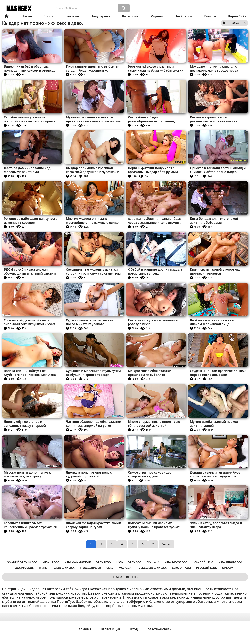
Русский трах (203, 561)
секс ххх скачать (78, 561)
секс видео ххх (230, 561)
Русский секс (207, 568)
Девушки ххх (64, 568)
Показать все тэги (125, 577)
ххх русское (25, 568)
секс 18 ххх (51, 561)
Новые (27, 16)
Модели (157, 16)
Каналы (210, 16)
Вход (134, 629)
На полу (153, 561)
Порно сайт (237, 16)
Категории (130, 16)
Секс (110, 568)
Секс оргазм (182, 568)
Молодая (126, 568)
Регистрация (111, 629)
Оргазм (228, 568)
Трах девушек (90, 568)
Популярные (101, 16)
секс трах (104, 561)
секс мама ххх (176, 561)
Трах (119, 561)
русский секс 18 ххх (22, 561)
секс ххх (135, 561)
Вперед (167, 544)
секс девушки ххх (153, 568)
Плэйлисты (183, 16)
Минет (44, 568)
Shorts (49, 16)
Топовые (72, 16)
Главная (7, 16)
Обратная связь (159, 629)
